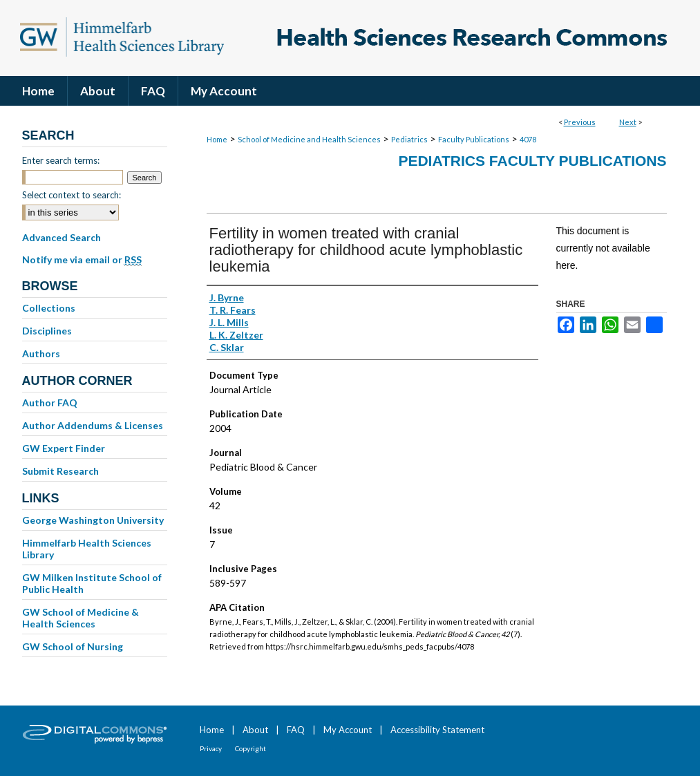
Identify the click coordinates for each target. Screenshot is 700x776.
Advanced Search (62, 237)
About (255, 730)
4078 (528, 139)
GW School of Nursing (73, 646)
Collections (49, 308)
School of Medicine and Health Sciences (309, 139)
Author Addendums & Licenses (93, 425)
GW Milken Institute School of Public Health (92, 583)
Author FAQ (50, 403)
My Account (348, 730)
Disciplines (47, 331)
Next (628, 122)
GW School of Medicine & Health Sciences (81, 618)
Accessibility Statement (437, 730)
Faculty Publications (474, 139)
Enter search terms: (61, 160)
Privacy (211, 748)
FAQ (296, 730)
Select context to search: (72, 195)
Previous (580, 122)
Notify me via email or (82, 260)
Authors (41, 353)
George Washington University (93, 520)
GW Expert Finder (64, 448)
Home (217, 139)
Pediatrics (409, 139)
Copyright (250, 748)
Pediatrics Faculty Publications (532, 161)
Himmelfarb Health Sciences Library (87, 549)
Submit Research (60, 471)
